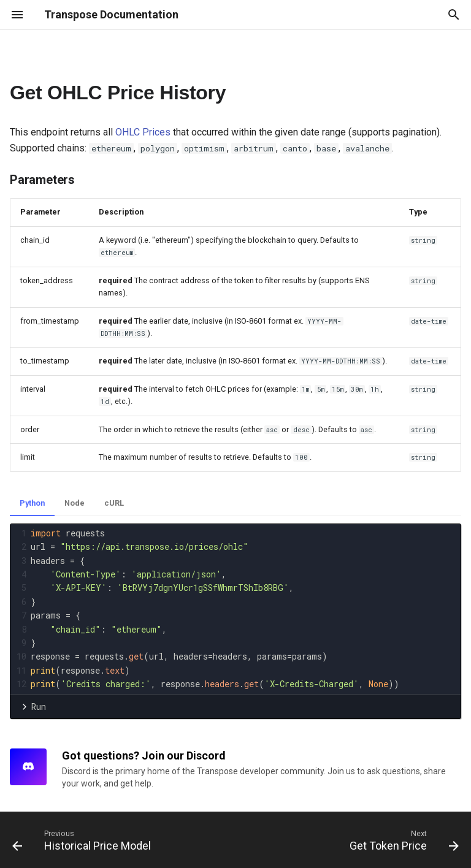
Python (32, 503)
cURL (114, 503)
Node (75, 503)
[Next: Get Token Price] (402, 840)
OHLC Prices (143, 132)
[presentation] (244, 609)
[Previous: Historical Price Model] (84, 840)
